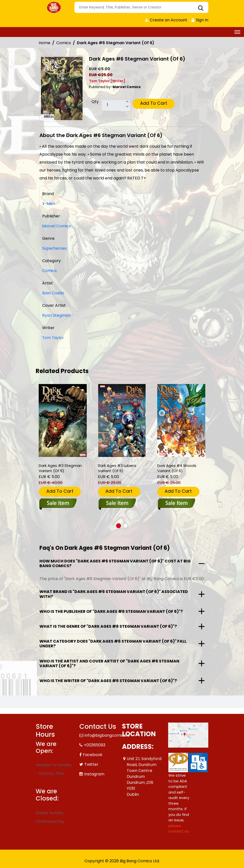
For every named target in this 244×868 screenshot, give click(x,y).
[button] (119, 526)
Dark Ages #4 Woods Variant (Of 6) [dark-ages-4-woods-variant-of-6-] (177, 468)
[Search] (141, 7)
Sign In (200, 20)
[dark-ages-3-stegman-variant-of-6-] (63, 421)
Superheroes (55, 248)
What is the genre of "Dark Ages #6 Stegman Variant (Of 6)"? (108, 626)
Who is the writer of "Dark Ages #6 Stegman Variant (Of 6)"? (108, 681)
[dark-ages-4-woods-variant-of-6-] (181, 421)
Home (45, 43)
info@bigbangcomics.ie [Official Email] (107, 735)
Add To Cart (154, 103)
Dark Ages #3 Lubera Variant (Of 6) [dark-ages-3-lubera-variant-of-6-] (117, 468)
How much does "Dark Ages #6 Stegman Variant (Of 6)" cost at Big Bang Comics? (115, 563)
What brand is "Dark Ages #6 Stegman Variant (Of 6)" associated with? (114, 594)
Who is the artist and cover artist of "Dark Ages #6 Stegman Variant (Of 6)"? (109, 663)
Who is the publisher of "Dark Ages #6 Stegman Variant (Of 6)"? (111, 611)
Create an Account (166, 20)
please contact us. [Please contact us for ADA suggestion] (179, 829)
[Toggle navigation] (237, 32)
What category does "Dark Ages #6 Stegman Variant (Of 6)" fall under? (113, 644)
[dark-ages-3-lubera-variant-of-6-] (122, 421)
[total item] (116, 105)
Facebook (93, 755)
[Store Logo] (54, 7)
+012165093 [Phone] (95, 745)
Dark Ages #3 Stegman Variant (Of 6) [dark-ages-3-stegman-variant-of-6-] (60, 468)
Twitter (91, 764)
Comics (64, 43)
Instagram (94, 774)
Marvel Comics (57, 226)
